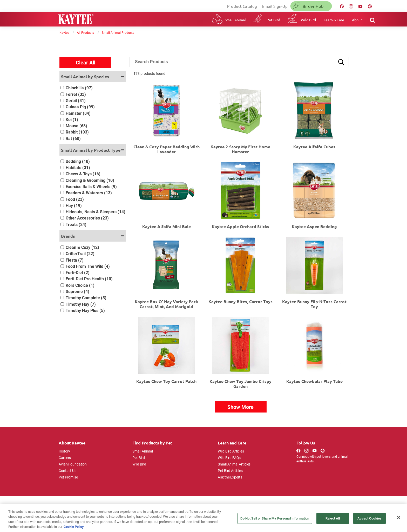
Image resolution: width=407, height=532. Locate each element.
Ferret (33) (76, 94)
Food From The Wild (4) (88, 266)
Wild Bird (308, 20)
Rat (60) (73, 138)
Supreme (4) (77, 291)
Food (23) (75, 199)
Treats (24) (76, 224)
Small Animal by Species (85, 77)
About (357, 20)
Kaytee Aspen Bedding (314, 226)
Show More (240, 407)
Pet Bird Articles (230, 471)
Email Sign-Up (275, 6)
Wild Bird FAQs (229, 458)
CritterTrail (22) (80, 253)
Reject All (333, 518)
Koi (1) (72, 119)
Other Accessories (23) (87, 218)
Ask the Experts (230, 477)
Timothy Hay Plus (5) (85, 310)
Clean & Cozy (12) (82, 247)
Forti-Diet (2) (78, 272)
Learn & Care (334, 20)
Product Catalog (242, 6)
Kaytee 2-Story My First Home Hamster (240, 149)
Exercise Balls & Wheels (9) (91, 186)
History (64, 451)
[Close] (399, 517)
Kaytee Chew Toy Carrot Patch (166, 381)
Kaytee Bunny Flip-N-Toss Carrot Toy (314, 304)
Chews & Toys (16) (83, 174)
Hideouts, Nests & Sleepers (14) (96, 212)
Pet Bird (273, 20)
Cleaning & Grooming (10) (90, 180)
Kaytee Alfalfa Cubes (314, 147)
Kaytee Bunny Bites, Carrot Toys (240, 301)
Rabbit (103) (77, 132)
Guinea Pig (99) (80, 107)
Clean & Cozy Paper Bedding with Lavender (167, 149)
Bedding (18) (78, 161)
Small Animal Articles (234, 464)
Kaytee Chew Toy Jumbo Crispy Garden (240, 384)
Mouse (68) (76, 126)
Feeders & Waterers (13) (89, 193)
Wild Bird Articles (231, 451)
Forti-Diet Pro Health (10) (89, 279)
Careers (65, 458)
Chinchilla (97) (79, 88)
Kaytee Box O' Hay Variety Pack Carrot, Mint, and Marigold (166, 304)
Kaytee (64, 32)
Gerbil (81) (76, 100)
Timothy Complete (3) (86, 298)
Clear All (86, 62)
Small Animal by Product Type (91, 150)
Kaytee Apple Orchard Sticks (240, 226)
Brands (68, 236)
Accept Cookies (369, 518)
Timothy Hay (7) (81, 304)
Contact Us (67, 471)
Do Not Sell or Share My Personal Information (275, 518)
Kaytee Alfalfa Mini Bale (167, 226)
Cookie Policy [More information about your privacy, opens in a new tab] (74, 527)
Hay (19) (74, 205)
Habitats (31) (78, 167)
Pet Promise (68, 477)
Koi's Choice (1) (80, 285)
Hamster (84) (78, 113)
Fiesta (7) (75, 260)
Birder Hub (313, 6)
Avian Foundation (73, 464)
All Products (85, 32)
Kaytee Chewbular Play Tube (314, 381)
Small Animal (235, 20)
